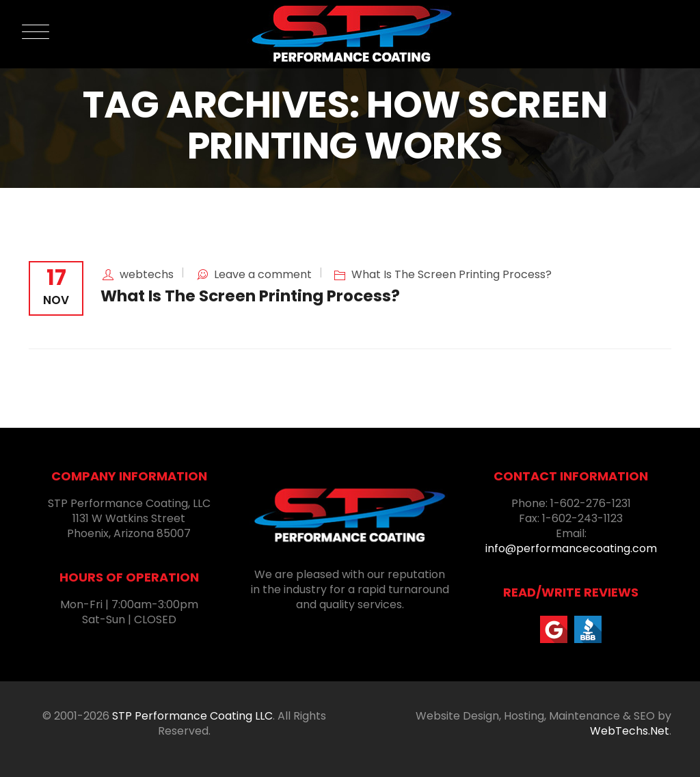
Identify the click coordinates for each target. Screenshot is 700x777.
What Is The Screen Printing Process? (452, 274)
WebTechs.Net (630, 731)
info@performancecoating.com (571, 548)
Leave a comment (263, 274)
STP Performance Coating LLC (192, 716)
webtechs (147, 274)
